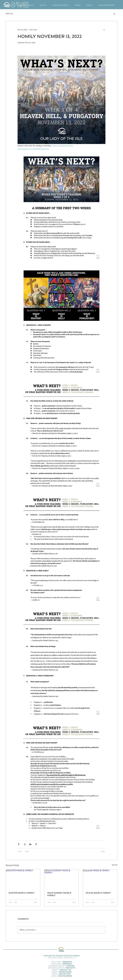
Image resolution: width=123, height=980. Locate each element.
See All (115, 865)
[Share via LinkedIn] (30, 844)
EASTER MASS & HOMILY (22, 893)
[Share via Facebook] (19, 844)
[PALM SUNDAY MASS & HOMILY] (62, 879)
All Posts (9, 14)
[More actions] (104, 30)
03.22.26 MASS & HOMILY (98, 893)
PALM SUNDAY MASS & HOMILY (59, 894)
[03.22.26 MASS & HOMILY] (100, 879)
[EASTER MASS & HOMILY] (23, 879)
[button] (114, 14)
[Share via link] (36, 844)
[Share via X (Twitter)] (25, 844)
